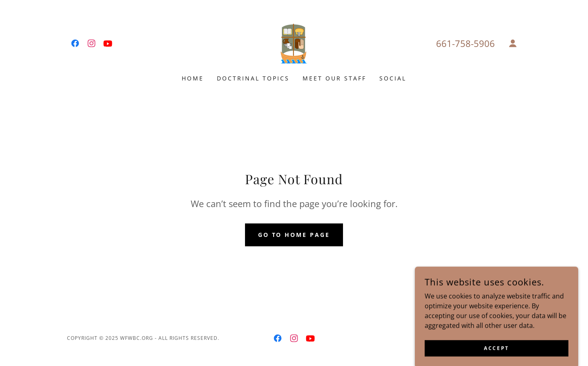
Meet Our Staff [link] (334, 78)
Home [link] (193, 78)
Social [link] (393, 78)
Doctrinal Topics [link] (253, 78)
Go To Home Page (294, 235)
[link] (75, 43)
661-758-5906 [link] (465, 43)
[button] (513, 43)
